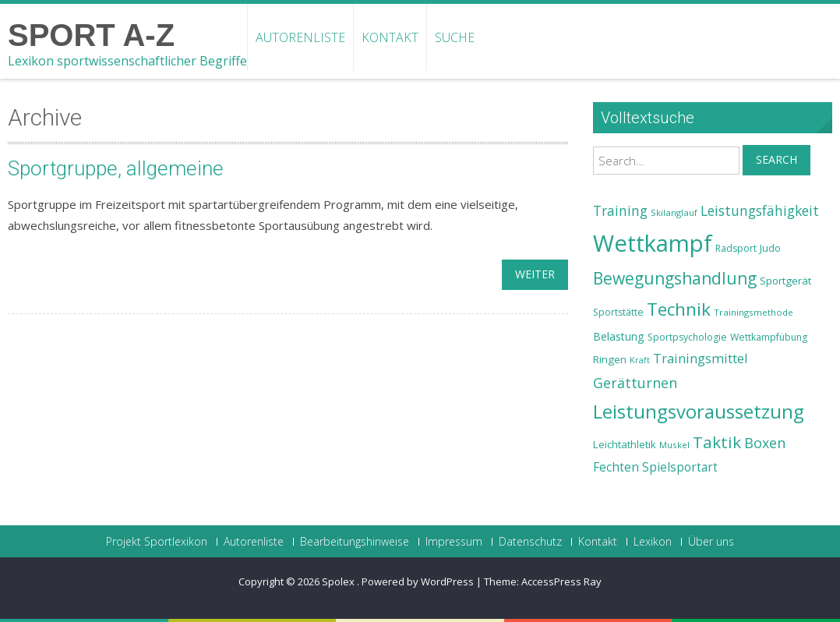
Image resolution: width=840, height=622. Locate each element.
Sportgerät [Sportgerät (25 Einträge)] (785, 281)
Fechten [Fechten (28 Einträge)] (616, 467)
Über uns (711, 542)
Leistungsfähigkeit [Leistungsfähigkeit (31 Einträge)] (760, 210)
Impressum (454, 542)
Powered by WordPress (418, 581)
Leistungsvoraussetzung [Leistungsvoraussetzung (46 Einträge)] (699, 412)
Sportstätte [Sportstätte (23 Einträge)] (618, 312)
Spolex (339, 581)
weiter (535, 274)
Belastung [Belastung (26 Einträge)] (619, 336)
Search (776, 159)
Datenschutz (530, 542)
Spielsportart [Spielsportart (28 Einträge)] (680, 467)
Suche (455, 37)
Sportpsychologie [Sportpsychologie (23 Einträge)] (687, 337)
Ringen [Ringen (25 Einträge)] (610, 359)
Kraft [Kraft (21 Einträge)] (640, 360)
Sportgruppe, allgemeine (116, 168)
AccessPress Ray (561, 581)
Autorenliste (300, 37)
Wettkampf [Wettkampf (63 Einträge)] (653, 243)
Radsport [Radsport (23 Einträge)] (736, 248)
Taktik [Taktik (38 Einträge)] (717, 442)
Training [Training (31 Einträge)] (620, 210)
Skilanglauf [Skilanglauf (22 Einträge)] (674, 212)
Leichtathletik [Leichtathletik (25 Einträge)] (625, 444)
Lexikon (653, 542)
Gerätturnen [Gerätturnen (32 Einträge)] (635, 383)
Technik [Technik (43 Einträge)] (679, 309)
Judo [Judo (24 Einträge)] (770, 248)
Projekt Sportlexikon (157, 542)
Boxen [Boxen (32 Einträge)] (765, 443)
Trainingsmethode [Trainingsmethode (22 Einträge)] (754, 312)
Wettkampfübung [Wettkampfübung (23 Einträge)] (769, 337)
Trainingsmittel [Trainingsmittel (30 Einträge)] (701, 358)
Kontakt (390, 37)
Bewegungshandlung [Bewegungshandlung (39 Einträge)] (675, 278)
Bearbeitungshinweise (355, 542)
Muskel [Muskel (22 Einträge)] (674, 445)
